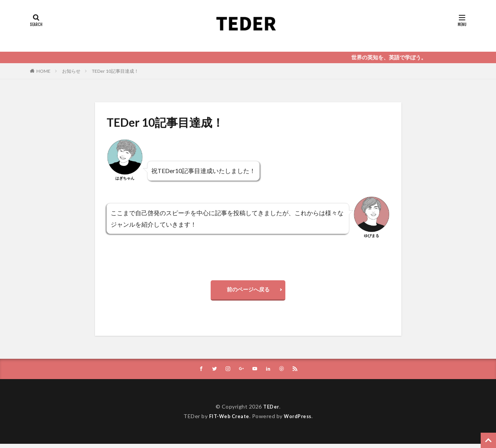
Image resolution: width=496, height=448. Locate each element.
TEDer (271, 411)
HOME (43, 71)
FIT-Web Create (227, 420)
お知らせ (71, 71)
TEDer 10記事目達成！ (115, 71)
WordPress (300, 420)
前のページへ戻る (248, 291)
